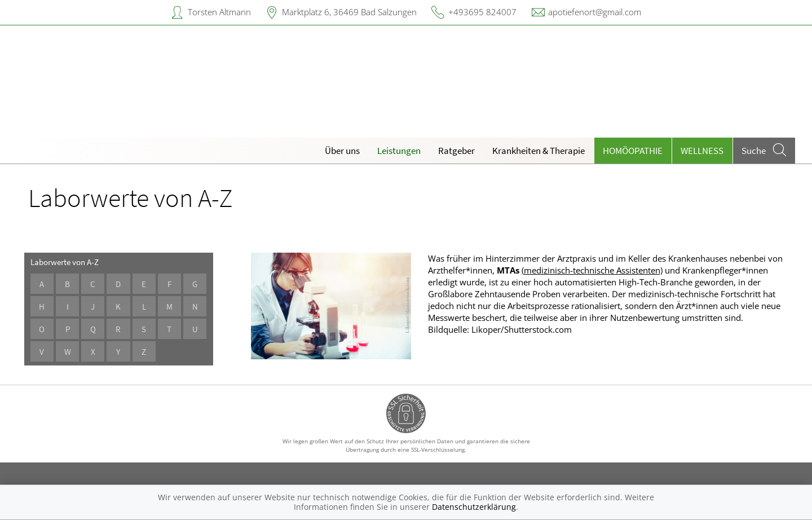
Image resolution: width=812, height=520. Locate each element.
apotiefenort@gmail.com (595, 12)
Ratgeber (456, 151)
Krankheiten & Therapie (539, 151)
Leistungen (399, 151)
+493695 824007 (482, 12)
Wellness (702, 151)
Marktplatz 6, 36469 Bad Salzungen (349, 12)
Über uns (342, 151)
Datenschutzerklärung (474, 507)
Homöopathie (633, 151)
